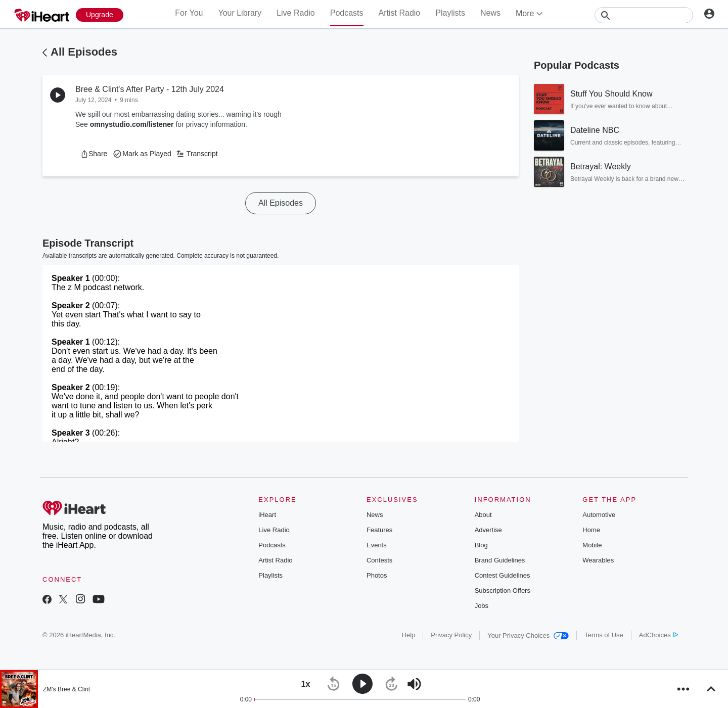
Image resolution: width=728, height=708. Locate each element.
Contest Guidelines (503, 575)
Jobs (482, 606)
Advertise (488, 530)
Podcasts (347, 13)
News (490, 13)
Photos (377, 575)
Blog (481, 545)
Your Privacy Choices (528, 635)
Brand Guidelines (500, 560)
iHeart (267, 515)
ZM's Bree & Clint (66, 689)
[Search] (644, 15)
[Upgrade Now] (100, 15)
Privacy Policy (451, 635)
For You (189, 13)
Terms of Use (604, 635)
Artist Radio (400, 13)
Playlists (450, 13)
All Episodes (84, 52)
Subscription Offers (503, 591)
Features (379, 530)
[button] (94, 154)
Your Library (240, 13)
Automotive (599, 515)
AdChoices (658, 635)
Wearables (598, 560)
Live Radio (296, 13)
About (483, 515)
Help (409, 635)
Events (377, 545)
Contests (379, 560)
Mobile (592, 545)
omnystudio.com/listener (132, 124)
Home (591, 530)
